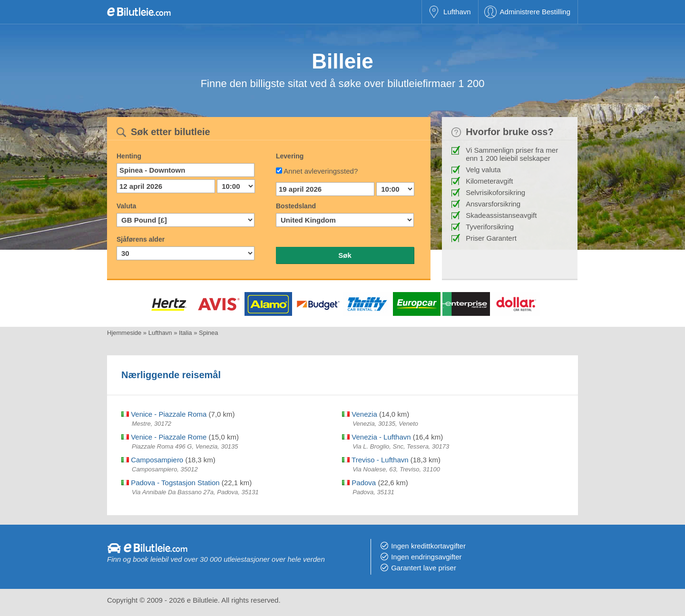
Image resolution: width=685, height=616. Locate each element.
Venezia (360, 414)
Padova (359, 483)
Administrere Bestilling (535, 12)
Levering (290, 156)
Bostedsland (296, 206)
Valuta (126, 206)
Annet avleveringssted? (321, 171)
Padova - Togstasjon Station (171, 483)
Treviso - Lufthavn (375, 460)
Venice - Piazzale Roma (164, 414)
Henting (129, 156)
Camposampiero (152, 460)
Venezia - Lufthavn (376, 437)
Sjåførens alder (141, 239)
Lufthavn (457, 12)
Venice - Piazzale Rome (164, 437)
